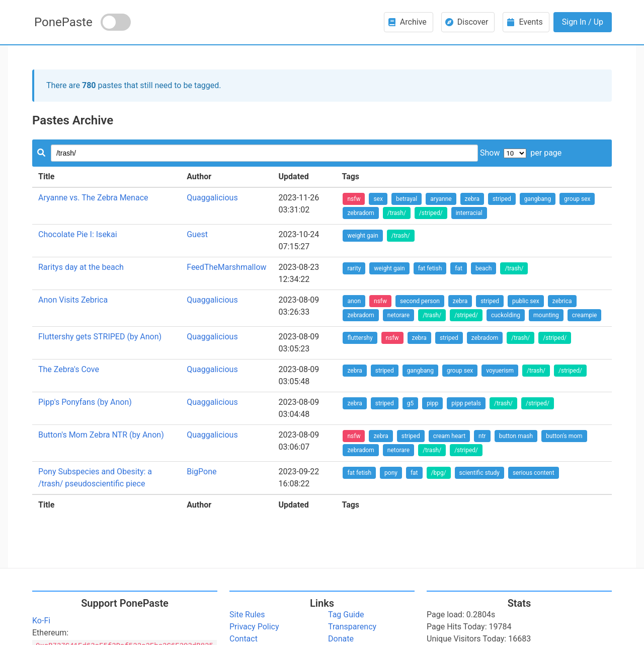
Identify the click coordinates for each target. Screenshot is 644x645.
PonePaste (63, 22)
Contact (244, 639)
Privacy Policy (254, 627)
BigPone (202, 472)
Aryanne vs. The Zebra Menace (93, 198)
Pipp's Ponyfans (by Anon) (85, 402)
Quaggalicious (212, 198)
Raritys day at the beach (81, 267)
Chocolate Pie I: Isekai (78, 234)
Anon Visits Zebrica (73, 300)
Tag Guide (346, 615)
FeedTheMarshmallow (226, 267)
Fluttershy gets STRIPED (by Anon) (100, 337)
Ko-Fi (41, 621)
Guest (197, 234)
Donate (341, 639)
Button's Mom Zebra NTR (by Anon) (101, 435)
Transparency (352, 627)
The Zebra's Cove (69, 369)
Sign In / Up (583, 22)
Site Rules (247, 615)
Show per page (521, 153)
